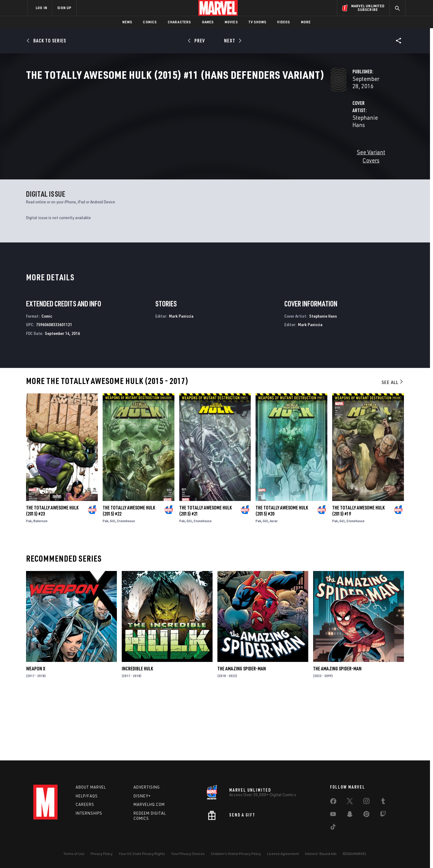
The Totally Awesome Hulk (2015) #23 (52, 573)
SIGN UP (64, 8)
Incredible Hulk (137, 731)
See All (393, 445)
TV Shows (258, 22)
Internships (89, 813)
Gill (113, 584)
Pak (29, 584)
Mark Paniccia (181, 379)
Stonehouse (126, 584)
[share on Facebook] (333, 803)
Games (208, 22)
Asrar (274, 584)
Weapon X (36, 731)
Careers (85, 804)
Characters (179, 22)
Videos (283, 22)
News (127, 22)
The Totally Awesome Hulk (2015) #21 (205, 573)
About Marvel (91, 787)
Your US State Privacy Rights (142, 854)
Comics (150, 22)
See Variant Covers (163, 170)
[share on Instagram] (366, 802)
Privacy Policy (102, 854)
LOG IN (41, 8)
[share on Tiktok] (333, 828)
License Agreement (283, 854)
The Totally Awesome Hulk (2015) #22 (129, 573)
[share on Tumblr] (383, 802)
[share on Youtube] (333, 815)
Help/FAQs (87, 796)
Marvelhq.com (149, 804)
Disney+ (142, 796)
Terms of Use (74, 854)
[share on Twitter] (350, 802)
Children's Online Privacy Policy (236, 854)
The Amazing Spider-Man (242, 731)
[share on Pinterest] (366, 815)
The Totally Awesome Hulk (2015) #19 (358, 574)
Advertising (147, 787)
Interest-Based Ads (321, 854)
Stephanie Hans (159, 143)
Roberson (40, 584)
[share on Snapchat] (350, 815)
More (306, 22)
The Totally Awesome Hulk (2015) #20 (282, 573)
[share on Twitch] (383, 815)
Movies (231, 22)
